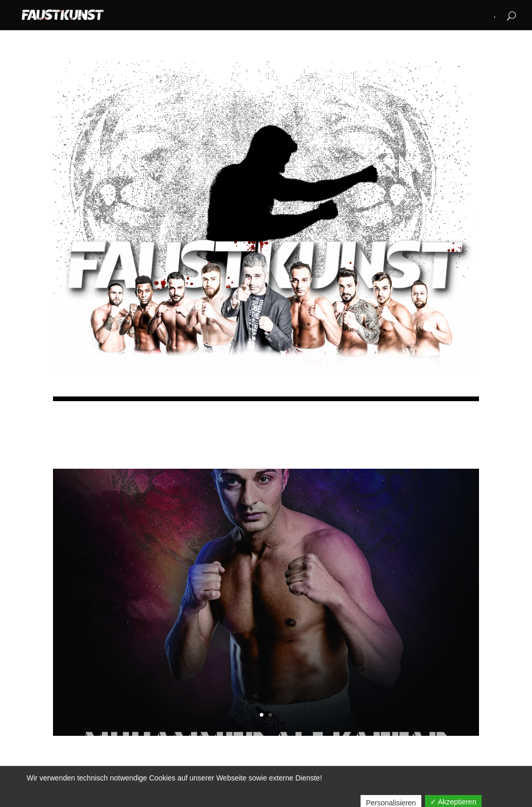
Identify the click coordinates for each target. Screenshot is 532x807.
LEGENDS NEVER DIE (266, 566)
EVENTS (285, 592)
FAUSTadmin (212, 592)
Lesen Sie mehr (266, 671)
